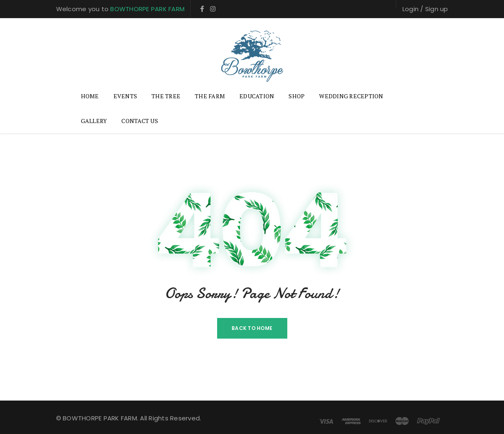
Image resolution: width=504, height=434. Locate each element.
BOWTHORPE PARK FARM (147, 9)
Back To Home (252, 328)
